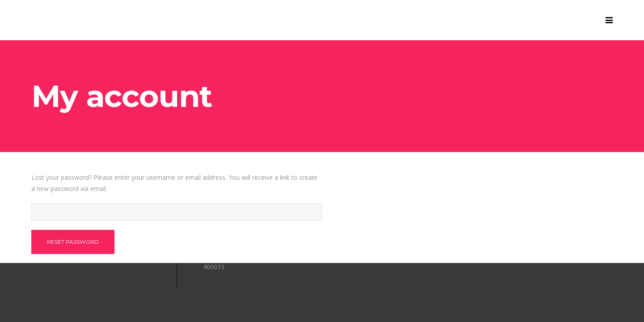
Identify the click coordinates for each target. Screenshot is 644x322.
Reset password (73, 242)
